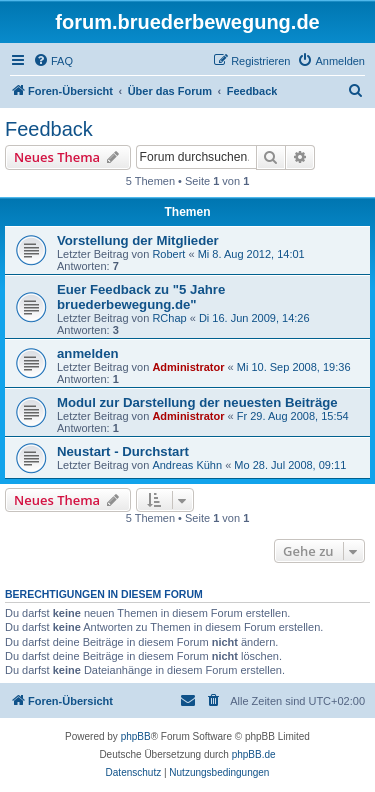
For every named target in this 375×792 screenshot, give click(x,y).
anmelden (88, 353)
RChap (169, 318)
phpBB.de (254, 754)
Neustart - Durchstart (123, 451)
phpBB (136, 736)
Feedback (49, 129)
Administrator (188, 367)
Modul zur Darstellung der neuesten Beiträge (197, 402)
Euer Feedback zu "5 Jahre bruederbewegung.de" (141, 297)
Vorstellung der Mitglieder (138, 240)
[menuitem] (53, 61)
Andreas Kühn (187, 465)
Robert (168, 254)
